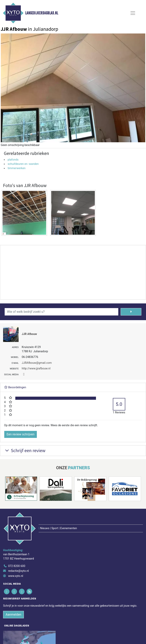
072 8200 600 (17, 566)
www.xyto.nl (16, 576)
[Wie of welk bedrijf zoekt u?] (61, 312)
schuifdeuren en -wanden (23, 164)
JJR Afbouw (29, 334)
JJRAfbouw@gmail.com (37, 363)
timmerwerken (16, 168)
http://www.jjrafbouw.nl (36, 369)
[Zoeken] (131, 312)
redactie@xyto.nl (19, 571)
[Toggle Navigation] (133, 13)
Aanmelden (13, 615)
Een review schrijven (21, 434)
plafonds (13, 160)
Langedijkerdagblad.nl (42, 13)
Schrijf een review (25, 450)
